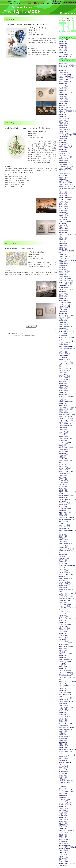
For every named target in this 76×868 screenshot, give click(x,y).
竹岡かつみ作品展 (63, 203)
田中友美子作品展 (63, 772)
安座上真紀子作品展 (64, 102)
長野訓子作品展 (63, 51)
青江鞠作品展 (62, 91)
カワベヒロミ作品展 (64, 573)
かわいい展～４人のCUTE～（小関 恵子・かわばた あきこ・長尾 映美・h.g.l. (66, 599)
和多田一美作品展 (63, 433)
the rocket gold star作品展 (65, 543)
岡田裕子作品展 (63, 560)
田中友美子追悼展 (63, 645)
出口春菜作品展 (63, 738)
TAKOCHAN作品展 (64, 118)
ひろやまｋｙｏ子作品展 (65, 654)
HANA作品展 (62, 689)
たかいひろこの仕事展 (65, 670)
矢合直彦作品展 (63, 205)
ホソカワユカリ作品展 (65, 805)
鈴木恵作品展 (62, 656)
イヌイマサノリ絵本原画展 (66, 672)
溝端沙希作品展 (63, 43)
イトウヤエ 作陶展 (64, 431)
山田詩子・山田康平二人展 (66, 575)
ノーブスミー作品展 (64, 606)
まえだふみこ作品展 (64, 862)
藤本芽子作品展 (63, 648)
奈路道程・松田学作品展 (65, 198)
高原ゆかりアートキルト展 (66, 418)
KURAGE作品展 (63, 542)
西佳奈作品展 (62, 453)
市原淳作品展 (62, 71)
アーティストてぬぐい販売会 (67, 707)
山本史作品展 (62, 735)
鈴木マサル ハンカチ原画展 (66, 830)
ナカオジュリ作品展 (64, 85)
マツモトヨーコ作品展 (65, 692)
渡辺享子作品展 (63, 836)
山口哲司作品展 (63, 89)
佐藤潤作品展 (62, 45)
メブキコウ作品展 (63, 100)
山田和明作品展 (63, 479)
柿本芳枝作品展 (63, 748)
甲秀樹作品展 (62, 807)
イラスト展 (62, 242)
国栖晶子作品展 (63, 777)
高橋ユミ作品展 (63, 220)
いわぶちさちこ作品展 (65, 76)
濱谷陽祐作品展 (63, 47)
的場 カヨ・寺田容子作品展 (66, 183)
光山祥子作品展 (63, 635)
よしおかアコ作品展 (64, 525)
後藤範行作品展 (63, 94)
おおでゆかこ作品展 (64, 359)
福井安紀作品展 (63, 757)
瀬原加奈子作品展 (63, 177)
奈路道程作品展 (63, 63)
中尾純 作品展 (63, 192)
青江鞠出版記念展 (63, 247)
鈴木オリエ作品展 (63, 637)
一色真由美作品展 (63, 72)
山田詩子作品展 (63, 823)
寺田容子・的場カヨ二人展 (66, 472)
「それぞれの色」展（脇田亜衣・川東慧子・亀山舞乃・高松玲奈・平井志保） (67, 520)
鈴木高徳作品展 (63, 709)
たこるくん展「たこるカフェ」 (67, 832)
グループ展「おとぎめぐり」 (67, 448)
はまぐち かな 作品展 (65, 512)
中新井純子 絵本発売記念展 (67, 78)
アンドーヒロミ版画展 (65, 221)
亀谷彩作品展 (62, 53)
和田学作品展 (62, 142)
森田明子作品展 (63, 722)
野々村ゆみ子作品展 (64, 153)
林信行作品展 (62, 691)
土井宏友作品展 (63, 96)
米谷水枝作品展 (63, 595)
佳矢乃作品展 (62, 404)
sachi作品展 (62, 267)
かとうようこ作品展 (64, 378)
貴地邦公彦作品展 (63, 858)
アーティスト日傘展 (64, 716)
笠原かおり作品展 (63, 209)
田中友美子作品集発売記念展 (67, 315)
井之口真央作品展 (63, 455)
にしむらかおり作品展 (65, 199)
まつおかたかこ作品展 (65, 661)
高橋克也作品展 (63, 547)
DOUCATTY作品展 (64, 286)
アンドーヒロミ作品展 (65, 584)
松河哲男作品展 (63, 245)
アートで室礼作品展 (64, 853)
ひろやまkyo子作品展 (64, 306)
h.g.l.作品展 (62, 652)
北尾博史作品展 (63, 238)
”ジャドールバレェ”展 (65, 361)
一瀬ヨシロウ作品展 (64, 577)
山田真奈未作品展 (63, 481)
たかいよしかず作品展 (65, 369)
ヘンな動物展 (62, 665)
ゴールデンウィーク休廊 (65, 724)
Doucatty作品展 (63, 105)
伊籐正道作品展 (63, 104)
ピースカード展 (63, 827)
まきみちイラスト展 (64, 256)
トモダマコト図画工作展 (65, 439)
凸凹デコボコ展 (63, 854)
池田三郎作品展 (63, 98)
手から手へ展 (62, 838)
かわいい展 (62, 523)
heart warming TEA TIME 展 (66, 280)
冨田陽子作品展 (63, 488)
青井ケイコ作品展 (63, 843)
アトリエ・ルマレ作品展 (65, 698)
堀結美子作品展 (63, 266)
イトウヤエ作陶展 (63, 374)
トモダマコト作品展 (64, 129)
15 (67, 27)
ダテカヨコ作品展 (63, 87)
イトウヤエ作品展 (63, 483)
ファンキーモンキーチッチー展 (67, 593)
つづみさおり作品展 (64, 737)
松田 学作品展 (62, 477)
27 (62, 31)
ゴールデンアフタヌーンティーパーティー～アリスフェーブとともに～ (67, 751)
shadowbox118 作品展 (64, 845)
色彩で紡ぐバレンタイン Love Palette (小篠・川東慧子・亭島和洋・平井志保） (67, 135)
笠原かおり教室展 (63, 626)
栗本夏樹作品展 (63, 58)
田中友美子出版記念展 (65, 107)
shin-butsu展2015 (63, 742)
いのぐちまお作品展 (64, 80)
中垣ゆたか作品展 (63, 288)
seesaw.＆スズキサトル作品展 (67, 792)
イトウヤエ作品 (63, 613)
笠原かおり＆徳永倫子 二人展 (67, 499)
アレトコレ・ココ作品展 (65, 157)
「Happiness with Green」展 (66, 341)
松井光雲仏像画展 (63, 229)
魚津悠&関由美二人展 (65, 163)
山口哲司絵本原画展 (64, 413)
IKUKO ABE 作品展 (64, 558)
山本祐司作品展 (63, 740)
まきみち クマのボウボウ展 (66, 549)
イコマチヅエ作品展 (64, 356)
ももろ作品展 (62, 223)
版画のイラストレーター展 (66, 347)
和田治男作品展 (63, 218)
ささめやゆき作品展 (64, 474)
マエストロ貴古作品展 (65, 82)
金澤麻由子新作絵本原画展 (66, 402)
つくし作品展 (62, 639)
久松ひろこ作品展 (63, 718)
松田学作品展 (62, 255)
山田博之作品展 (63, 588)
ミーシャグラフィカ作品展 (66, 290)
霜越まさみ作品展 (63, 122)
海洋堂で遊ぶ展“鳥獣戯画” (66, 646)
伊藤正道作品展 (63, 232)
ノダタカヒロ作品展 (64, 354)
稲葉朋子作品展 (63, 602)
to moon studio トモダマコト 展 (67, 755)
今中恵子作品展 (63, 814)
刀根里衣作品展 (63, 775)
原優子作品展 (62, 818)
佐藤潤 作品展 (63, 514)
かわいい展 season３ (64, 435)
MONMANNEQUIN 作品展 (66, 727)
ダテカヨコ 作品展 (64, 503)
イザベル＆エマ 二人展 (65, 93)
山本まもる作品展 (63, 470)
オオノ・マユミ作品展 (65, 424)
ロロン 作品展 (63, 507)
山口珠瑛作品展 (63, 486)
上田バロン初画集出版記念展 (67, 496)
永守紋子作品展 (63, 667)
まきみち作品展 (63, 49)
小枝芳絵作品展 (63, 796)
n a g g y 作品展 (63, 485)
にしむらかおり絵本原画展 (66, 674)
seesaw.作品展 (62, 663)
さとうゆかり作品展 (64, 464)
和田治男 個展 (63, 459)
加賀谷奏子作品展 (63, 726)
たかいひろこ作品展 (64, 370)
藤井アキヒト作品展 (64, 628)
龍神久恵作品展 (63, 120)
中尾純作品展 (62, 42)
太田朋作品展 (62, 786)
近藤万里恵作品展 (63, 825)
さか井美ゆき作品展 (64, 155)
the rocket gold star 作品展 (65, 326)
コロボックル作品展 (64, 271)
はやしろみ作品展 (63, 759)
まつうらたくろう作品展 (65, 304)
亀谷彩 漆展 (62, 140)
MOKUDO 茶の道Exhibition (66, 676)
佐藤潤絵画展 (62, 323)
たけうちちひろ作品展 (65, 74)
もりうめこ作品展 (63, 422)
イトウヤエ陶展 (63, 310)
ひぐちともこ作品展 (64, 308)
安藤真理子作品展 (63, 131)
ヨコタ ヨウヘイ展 (64, 580)
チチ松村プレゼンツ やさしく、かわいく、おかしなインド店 (67, 783)
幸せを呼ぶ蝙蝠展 (63, 451)
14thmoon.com (10, 335)
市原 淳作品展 (62, 382)
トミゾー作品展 (63, 358)
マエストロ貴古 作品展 (65, 284)
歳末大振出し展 (63, 497)
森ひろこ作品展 (63, 834)
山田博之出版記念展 (64, 527)
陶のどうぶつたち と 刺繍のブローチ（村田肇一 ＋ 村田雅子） (67, 67)
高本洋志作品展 (63, 128)
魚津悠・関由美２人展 (65, 56)
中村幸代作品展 (63, 83)
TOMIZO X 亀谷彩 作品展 (66, 282)
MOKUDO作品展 (63, 766)
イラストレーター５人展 (65, 54)
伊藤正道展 (62, 856)
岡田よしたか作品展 (64, 40)
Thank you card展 (63, 770)
